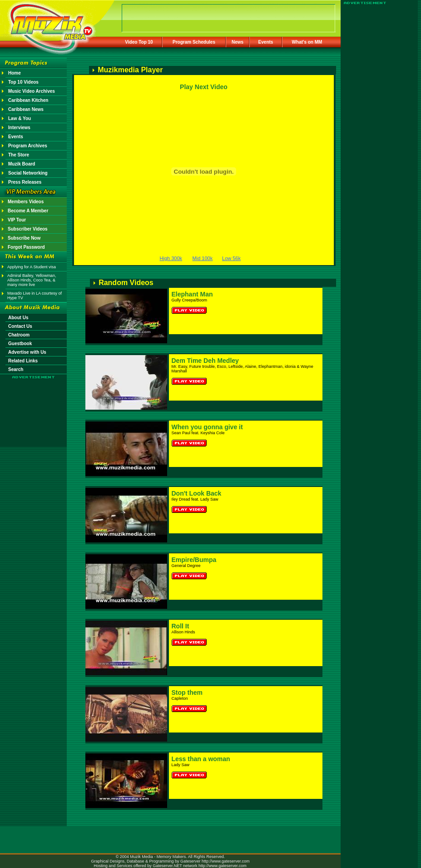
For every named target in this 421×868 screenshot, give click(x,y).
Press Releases (25, 182)
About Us (18, 318)
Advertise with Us (27, 352)
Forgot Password (26, 247)
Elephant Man (192, 294)
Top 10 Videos (23, 82)
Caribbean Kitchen (28, 100)
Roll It (181, 626)
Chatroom (19, 335)
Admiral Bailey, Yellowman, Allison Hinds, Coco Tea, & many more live (32, 280)
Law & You (20, 118)
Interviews (19, 128)
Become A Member (28, 211)
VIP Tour (17, 220)
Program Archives (28, 146)
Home (15, 73)
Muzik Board (22, 164)
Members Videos (26, 202)
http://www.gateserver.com (226, 861)
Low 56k (231, 258)
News (238, 42)
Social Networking (28, 173)
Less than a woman (201, 759)
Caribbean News (26, 109)
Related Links (23, 361)
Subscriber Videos (28, 229)
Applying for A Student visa (32, 267)
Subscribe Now (24, 238)
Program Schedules (194, 42)
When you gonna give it (207, 427)
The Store (19, 155)
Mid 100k (203, 258)
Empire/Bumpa (194, 560)
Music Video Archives (32, 91)
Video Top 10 (139, 42)
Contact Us (20, 326)
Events (266, 42)
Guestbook (20, 344)
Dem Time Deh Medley (205, 361)
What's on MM (307, 42)
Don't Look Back (197, 493)
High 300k (171, 258)
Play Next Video (204, 87)
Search (16, 369)
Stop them (187, 692)
